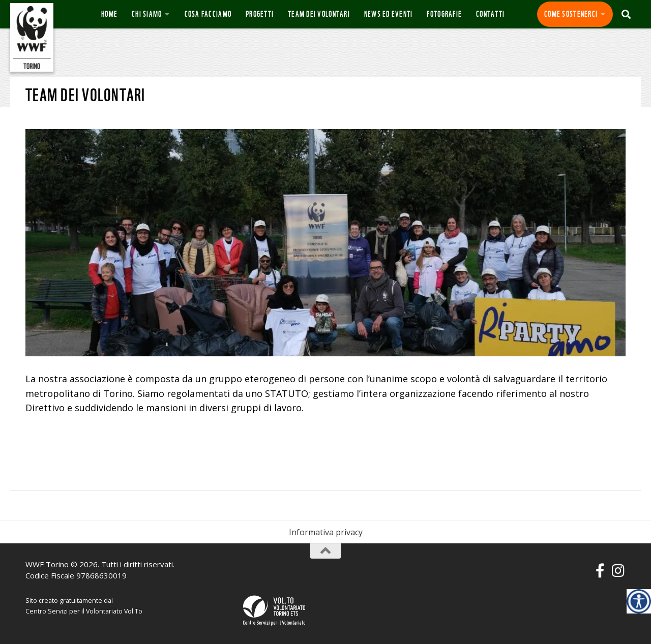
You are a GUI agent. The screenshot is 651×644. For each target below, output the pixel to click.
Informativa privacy (326, 532)
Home (109, 14)
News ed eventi (389, 14)
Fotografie (444, 14)
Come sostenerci (571, 14)
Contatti (490, 14)
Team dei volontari (319, 14)
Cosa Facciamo (208, 14)
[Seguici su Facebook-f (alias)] (600, 571)
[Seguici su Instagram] (618, 571)
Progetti (260, 14)
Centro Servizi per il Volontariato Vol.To (84, 611)
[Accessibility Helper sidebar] (639, 601)
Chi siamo (147, 14)
